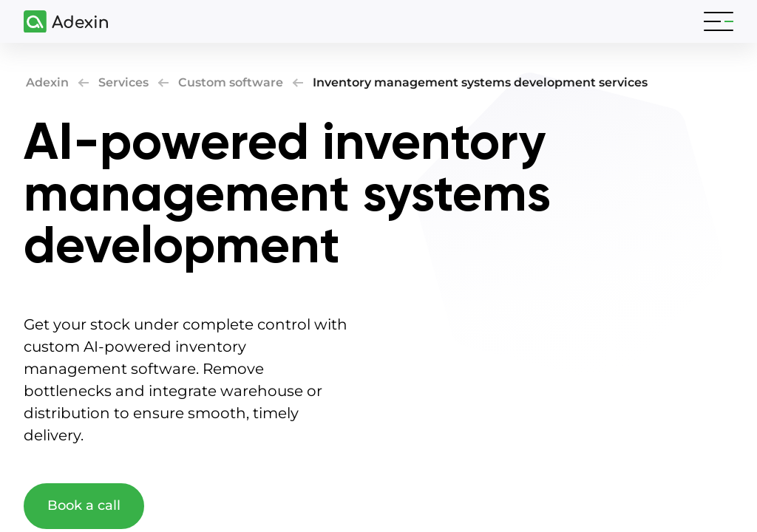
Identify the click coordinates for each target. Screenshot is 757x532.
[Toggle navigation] (719, 21)
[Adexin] (60, 22)
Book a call (84, 505)
